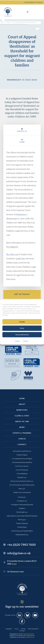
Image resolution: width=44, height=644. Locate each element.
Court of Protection (22, 470)
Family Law (22, 489)
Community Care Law (22, 466)
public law (20, 258)
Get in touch (22, 294)
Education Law (22, 477)
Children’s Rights (22, 455)
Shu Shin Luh (12, 254)
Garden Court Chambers (8, 12)
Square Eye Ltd (29, 637)
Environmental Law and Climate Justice (22, 485)
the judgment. (12, 247)
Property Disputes (22, 523)
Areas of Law (22, 421)
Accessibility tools (34, 2)
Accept (22, 322)
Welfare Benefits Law (22, 535)
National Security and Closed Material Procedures (22, 516)
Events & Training (22, 433)
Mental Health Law (22, 512)
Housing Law (22, 497)
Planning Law (22, 520)
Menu (39, 12)
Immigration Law (22, 501)
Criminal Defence (22, 474)
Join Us (22, 439)
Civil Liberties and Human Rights (22, 459)
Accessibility (9, 629)
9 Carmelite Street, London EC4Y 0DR (22, 562)
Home (22, 398)
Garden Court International (22, 492)
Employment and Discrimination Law (22, 481)
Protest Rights (22, 527)
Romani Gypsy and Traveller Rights (22, 531)
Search (28, 12)
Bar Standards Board (27, 634)
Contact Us (22, 130)
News (22, 427)
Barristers (22, 410)
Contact (22, 444)
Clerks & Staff (22, 416)
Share (22, 141)
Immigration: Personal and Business (22, 505)
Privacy (25, 341)
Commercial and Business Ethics (22, 462)
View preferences (22, 335)
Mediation (22, 508)
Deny (22, 328)
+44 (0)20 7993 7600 (33, 12)
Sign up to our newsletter (22, 606)
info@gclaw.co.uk (19, 553)
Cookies (17, 341)
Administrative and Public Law (22, 451)
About (22, 404)
